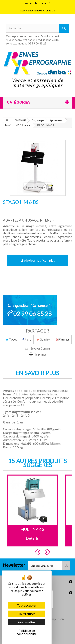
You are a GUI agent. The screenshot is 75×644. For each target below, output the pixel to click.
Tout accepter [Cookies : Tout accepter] (27, 605)
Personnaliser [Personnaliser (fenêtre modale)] (27, 622)
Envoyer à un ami (40, 349)
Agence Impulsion (52, 619)
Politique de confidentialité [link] (27, 632)
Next (48, 552)
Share (27, 340)
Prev (38, 552)
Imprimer (41, 355)
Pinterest (62, 340)
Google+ (43, 340)
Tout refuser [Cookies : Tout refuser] (27, 614)
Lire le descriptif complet (37, 260)
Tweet (11, 340)
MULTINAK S (32, 529)
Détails (32, 538)
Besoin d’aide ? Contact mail (37, 3)
